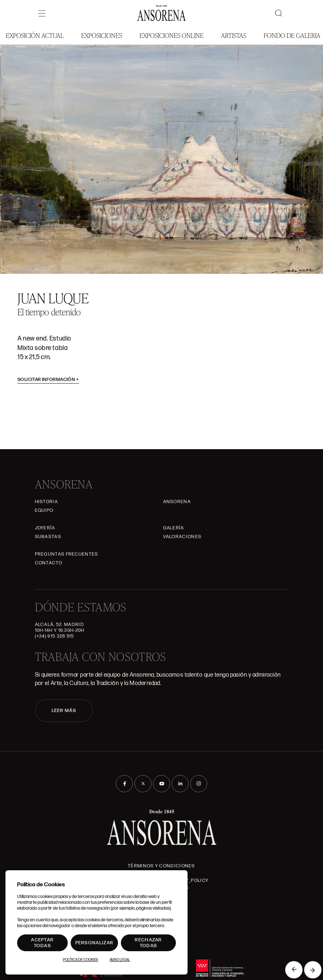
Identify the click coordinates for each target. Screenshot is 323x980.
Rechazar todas (148, 943)
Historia (46, 502)
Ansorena (177, 502)
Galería (174, 528)
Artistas (234, 35)
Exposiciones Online (172, 35)
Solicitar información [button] (48, 380)
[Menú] (42, 13)
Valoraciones (182, 537)
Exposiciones (102, 35)
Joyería (45, 528)
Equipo (44, 510)
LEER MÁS (64, 711)
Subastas (48, 537)
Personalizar (94, 943)
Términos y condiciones (161, 866)
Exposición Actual (35, 35)
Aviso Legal (120, 960)
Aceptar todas (42, 943)
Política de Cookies (80, 960)
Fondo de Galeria (292, 35)
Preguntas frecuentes (67, 554)
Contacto (49, 563)
